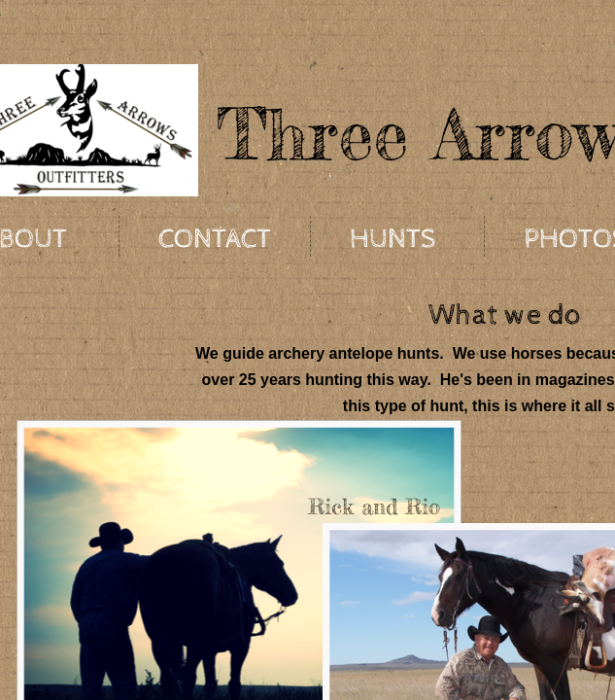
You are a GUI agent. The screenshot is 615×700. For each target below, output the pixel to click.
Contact (215, 239)
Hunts (393, 239)
